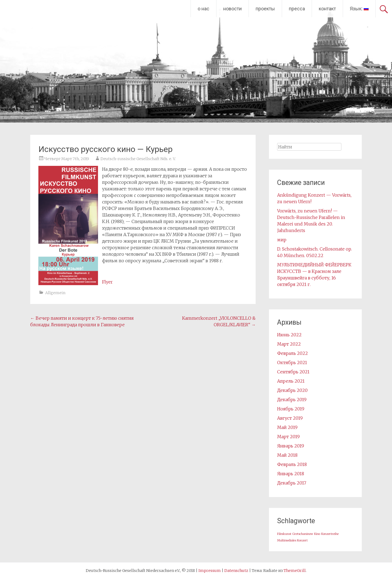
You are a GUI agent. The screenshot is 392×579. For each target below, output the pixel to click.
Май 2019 (287, 427)
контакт (327, 9)
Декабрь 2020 (292, 390)
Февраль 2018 (292, 464)
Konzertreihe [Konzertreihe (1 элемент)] (330, 534)
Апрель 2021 (291, 381)
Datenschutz (236, 571)
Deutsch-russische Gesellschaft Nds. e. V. (138, 159)
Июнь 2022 (289, 335)
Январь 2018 (291, 474)
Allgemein (55, 293)
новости (232, 9)
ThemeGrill (295, 571)
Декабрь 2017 (292, 483)
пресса (297, 9)
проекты (265, 9)
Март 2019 (288, 437)
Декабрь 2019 (292, 400)
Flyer (107, 282)
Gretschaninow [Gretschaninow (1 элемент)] (303, 534)
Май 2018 (287, 455)
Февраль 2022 (293, 353)
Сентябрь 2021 (293, 372)
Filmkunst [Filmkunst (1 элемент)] (284, 534)
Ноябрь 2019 (291, 409)
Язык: (359, 9)
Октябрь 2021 (292, 362)
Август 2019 (290, 418)
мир (282, 240)
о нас (203, 9)
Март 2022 (289, 344)
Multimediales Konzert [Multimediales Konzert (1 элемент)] (292, 540)
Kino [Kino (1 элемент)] (317, 534)
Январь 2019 (291, 446)
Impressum (210, 571)
